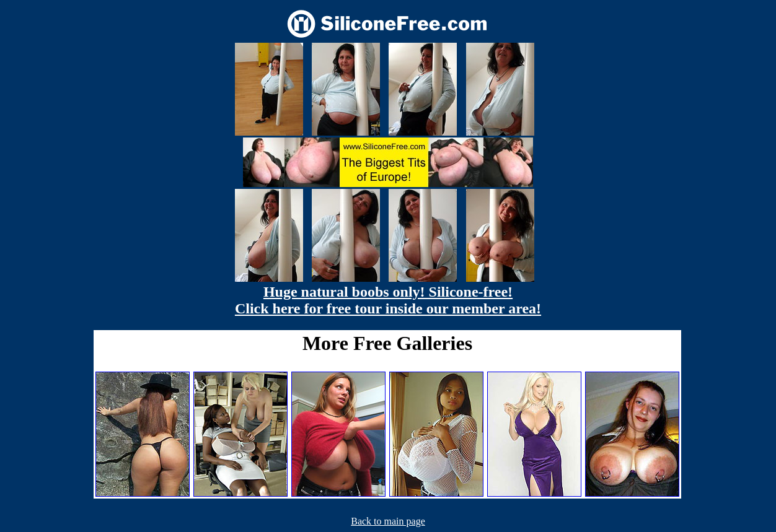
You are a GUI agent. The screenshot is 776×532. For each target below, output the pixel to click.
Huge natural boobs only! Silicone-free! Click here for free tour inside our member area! (388, 300)
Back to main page (388, 521)
